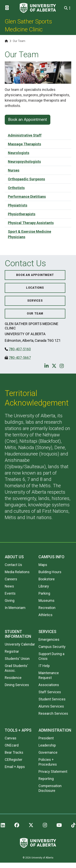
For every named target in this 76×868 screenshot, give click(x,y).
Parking (44, 593)
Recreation (47, 608)
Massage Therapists (24, 144)
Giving (10, 601)
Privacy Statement (53, 771)
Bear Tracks (14, 752)
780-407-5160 (20, 349)
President (46, 738)
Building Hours (50, 572)
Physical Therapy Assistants (31, 223)
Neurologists (19, 153)
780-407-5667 (20, 358)
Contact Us (13, 565)
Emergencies (49, 639)
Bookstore (47, 579)
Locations (35, 288)
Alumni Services (51, 706)
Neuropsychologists (24, 162)
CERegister (14, 760)
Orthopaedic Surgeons (26, 179)
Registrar (12, 651)
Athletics (46, 615)
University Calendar (20, 644)
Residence (13, 678)
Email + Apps (15, 767)
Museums (46, 601)
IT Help (44, 666)
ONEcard (12, 745)
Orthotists (16, 188)
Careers (11, 579)
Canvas (11, 738)
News (9, 586)
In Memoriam (15, 608)
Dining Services (17, 685)
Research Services (53, 713)
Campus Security (52, 647)
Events (10, 593)
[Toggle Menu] (8, 8)
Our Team (35, 314)
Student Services (52, 699)
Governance (48, 752)
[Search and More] (66, 8)
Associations (49, 685)
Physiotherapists (22, 214)
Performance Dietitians (27, 197)
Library (44, 586)
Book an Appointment (28, 119)
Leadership (47, 745)
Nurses (14, 170)
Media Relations (17, 572)
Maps (43, 565)
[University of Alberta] (38, 8)
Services (35, 301)
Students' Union (17, 659)
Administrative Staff (25, 135)
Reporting (46, 779)
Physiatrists (18, 205)
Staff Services (50, 692)
